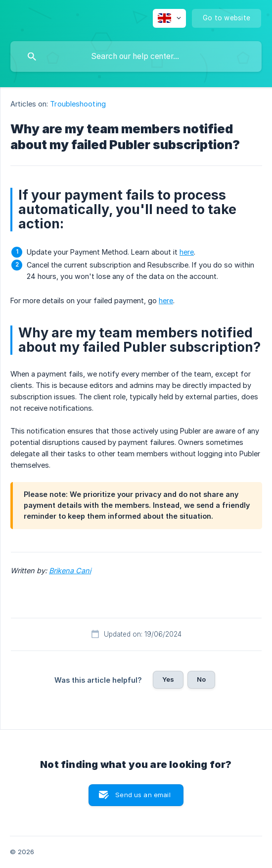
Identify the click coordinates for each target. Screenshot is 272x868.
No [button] (201, 679)
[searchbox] (136, 56)
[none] (169, 18)
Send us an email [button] (143, 795)
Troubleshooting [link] (78, 104)
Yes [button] (168, 679)
